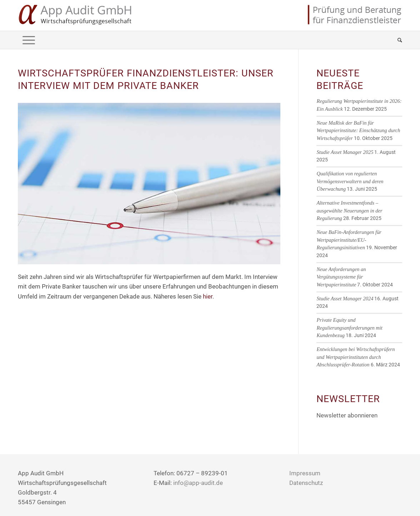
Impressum (305, 473)
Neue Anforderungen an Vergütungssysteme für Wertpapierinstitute (341, 277)
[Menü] (29, 40)
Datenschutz (306, 483)
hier (208, 296)
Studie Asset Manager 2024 (345, 299)
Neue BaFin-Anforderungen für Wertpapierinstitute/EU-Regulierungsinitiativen (349, 240)
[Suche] (397, 40)
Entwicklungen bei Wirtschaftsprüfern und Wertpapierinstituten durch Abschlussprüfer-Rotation (356, 357)
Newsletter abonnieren (347, 415)
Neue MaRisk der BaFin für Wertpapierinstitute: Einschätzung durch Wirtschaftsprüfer (358, 131)
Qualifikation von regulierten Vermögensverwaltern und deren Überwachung (350, 181)
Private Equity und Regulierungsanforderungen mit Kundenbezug (349, 328)
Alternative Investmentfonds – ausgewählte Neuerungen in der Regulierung (349, 211)
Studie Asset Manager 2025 (345, 152)
